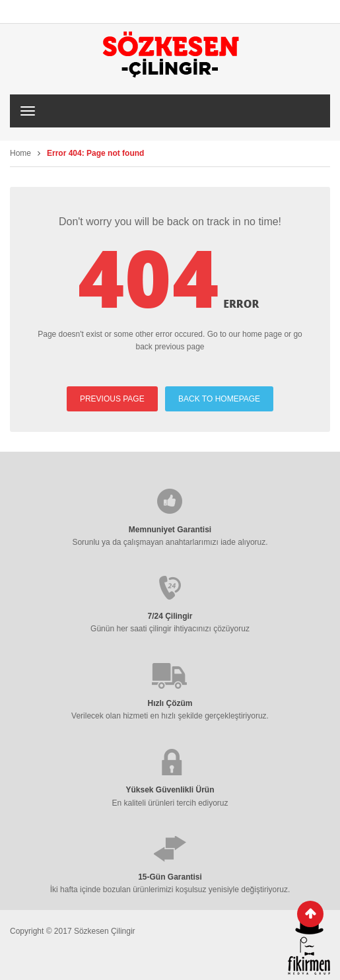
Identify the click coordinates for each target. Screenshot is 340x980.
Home (20, 153)
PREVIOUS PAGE (112, 399)
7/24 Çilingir (170, 616)
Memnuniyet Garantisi (170, 530)
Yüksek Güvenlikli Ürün (170, 790)
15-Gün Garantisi (170, 877)
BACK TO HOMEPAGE (219, 399)
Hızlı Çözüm (170, 703)
